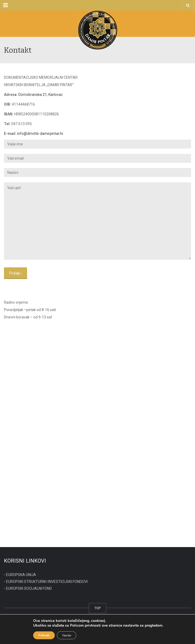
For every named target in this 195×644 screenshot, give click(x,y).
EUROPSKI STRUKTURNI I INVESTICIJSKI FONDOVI (47, 582)
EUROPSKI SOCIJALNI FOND (29, 588)
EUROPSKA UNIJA (21, 575)
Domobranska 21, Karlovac (41, 95)
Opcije (67, 635)
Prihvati (44, 635)
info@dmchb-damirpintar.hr (40, 134)
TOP (97, 608)
